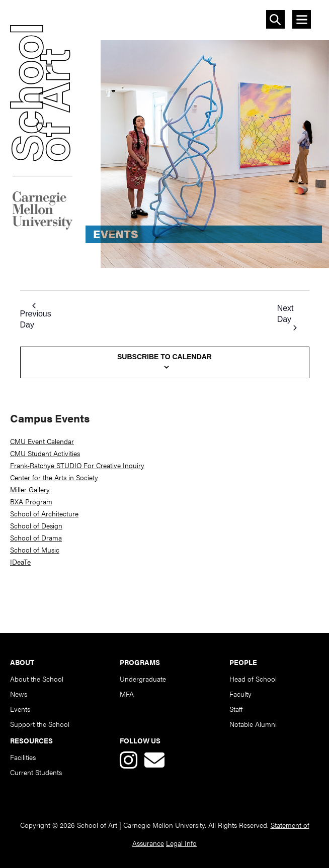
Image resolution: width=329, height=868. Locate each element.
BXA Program (31, 501)
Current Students (36, 772)
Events (20, 709)
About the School (37, 679)
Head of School (253, 679)
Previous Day (36, 316)
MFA (127, 694)
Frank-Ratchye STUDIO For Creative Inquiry (77, 465)
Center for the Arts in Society (54, 477)
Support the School (40, 724)
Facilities (23, 757)
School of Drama (36, 537)
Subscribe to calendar (164, 357)
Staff (236, 709)
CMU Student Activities (45, 453)
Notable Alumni (253, 724)
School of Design (36, 525)
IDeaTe (20, 562)
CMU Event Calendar (42, 441)
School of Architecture (44, 513)
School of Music (35, 550)
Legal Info (181, 843)
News (19, 694)
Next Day (287, 317)
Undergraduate (143, 679)
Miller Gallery (30, 489)
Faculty (240, 694)
